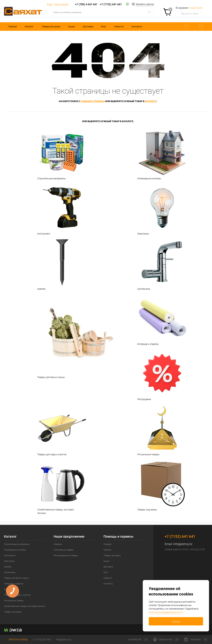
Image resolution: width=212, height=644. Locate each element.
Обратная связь (16, 640)
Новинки (58, 544)
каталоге (151, 101)
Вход (50, 4)
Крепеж (58, 264)
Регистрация (61, 4)
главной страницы (93, 101)
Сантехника (158, 264)
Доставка (88, 26)
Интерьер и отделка (158, 319)
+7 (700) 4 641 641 (86, 4)
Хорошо (176, 621)
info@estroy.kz (183, 544)
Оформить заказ (190, 14)
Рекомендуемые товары (66, 555)
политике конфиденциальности (166, 612)
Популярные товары (64, 550)
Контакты (137, 26)
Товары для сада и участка (58, 429)
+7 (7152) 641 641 (111, 4)
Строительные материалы (58, 153)
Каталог (29, 26)
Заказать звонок (145, 4)
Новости (119, 26)
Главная (12, 26)
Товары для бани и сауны (58, 336)
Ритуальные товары (158, 429)
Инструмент (58, 209)
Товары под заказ (158, 485)
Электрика (158, 209)
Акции (71, 26)
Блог (104, 26)
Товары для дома (51, 26)
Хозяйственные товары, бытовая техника (58, 486)
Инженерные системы (158, 153)
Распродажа (158, 374)
